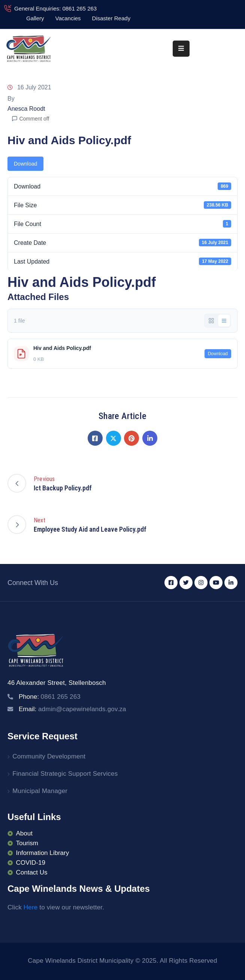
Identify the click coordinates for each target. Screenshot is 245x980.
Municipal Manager (40, 791)
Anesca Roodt (26, 109)
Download (25, 164)
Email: (72, 709)
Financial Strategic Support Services (65, 774)
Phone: (50, 697)
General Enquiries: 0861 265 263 (55, 8)
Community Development (49, 756)
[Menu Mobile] (181, 49)
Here (31, 907)
